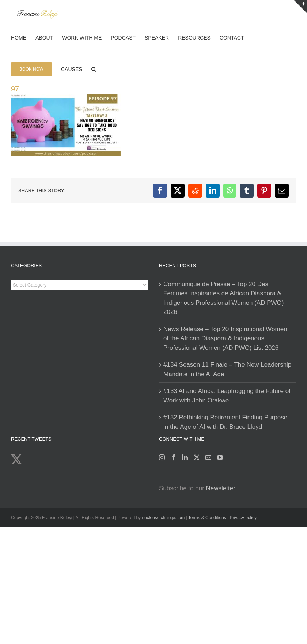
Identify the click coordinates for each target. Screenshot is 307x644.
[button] (94, 68)
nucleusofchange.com (163, 518)
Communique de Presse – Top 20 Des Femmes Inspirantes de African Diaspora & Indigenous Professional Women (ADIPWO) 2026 (223, 298)
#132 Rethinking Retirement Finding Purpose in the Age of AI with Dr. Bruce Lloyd (225, 422)
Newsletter (221, 488)
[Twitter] (197, 457)
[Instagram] (162, 457)
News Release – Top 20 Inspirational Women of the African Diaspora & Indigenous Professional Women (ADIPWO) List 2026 (225, 338)
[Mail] (208, 457)
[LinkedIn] (185, 457)
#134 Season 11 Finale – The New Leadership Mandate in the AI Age (227, 369)
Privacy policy (243, 518)
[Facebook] (174, 457)
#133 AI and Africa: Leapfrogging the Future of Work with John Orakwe (227, 396)
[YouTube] (220, 457)
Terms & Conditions (208, 518)
